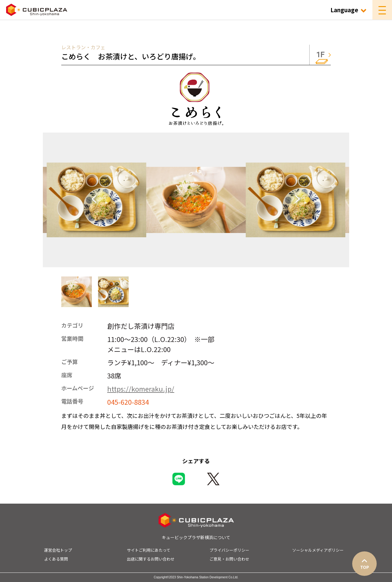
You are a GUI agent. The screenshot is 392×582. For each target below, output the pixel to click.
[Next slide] (296, 200)
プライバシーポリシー (229, 550)
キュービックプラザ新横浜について (196, 537)
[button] (77, 292)
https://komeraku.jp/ (141, 389)
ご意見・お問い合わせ (229, 559)
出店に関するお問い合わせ (151, 559)
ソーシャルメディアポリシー (318, 550)
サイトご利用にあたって (149, 550)
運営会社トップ (58, 550)
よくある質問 (56, 559)
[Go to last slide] (96, 200)
